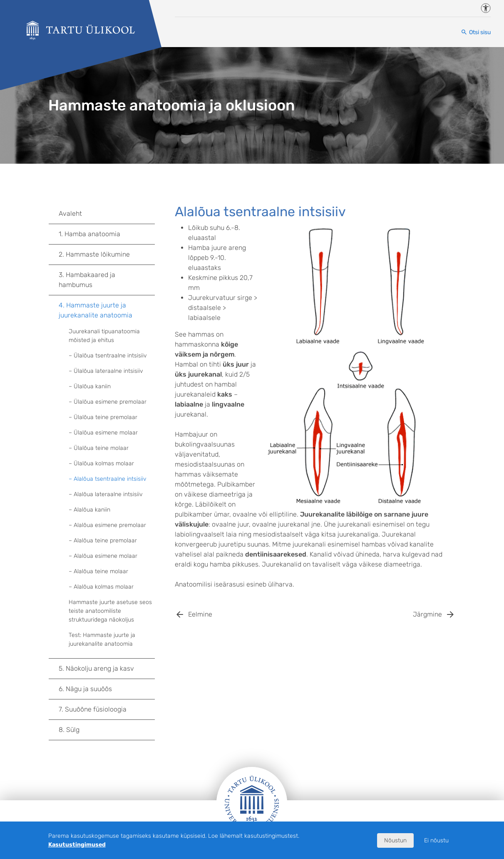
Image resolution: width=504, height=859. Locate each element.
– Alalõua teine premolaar (103, 541)
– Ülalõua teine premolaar (103, 417)
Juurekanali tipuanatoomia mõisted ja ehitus (104, 336)
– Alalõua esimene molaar (103, 556)
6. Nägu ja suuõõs (107, 689)
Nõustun (395, 840)
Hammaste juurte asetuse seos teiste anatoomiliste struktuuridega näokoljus (110, 611)
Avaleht (70, 214)
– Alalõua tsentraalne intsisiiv (108, 479)
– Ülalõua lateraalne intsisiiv (106, 371)
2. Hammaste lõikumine (107, 255)
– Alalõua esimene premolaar (107, 525)
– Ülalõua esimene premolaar (108, 402)
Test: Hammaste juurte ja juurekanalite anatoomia (102, 639)
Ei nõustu (436, 840)
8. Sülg (107, 730)
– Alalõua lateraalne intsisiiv (106, 494)
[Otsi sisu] (476, 32)
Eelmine (200, 614)
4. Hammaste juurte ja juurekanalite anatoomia (107, 310)
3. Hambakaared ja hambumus (107, 280)
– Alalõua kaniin (89, 510)
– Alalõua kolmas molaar (101, 587)
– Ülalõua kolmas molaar (101, 463)
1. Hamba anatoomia (107, 234)
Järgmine (427, 614)
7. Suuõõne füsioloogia (107, 709)
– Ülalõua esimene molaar (103, 433)
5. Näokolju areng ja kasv (107, 669)
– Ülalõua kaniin (90, 386)
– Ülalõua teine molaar (99, 448)
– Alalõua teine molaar (98, 571)
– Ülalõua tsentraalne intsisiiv (108, 356)
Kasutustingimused (77, 845)
